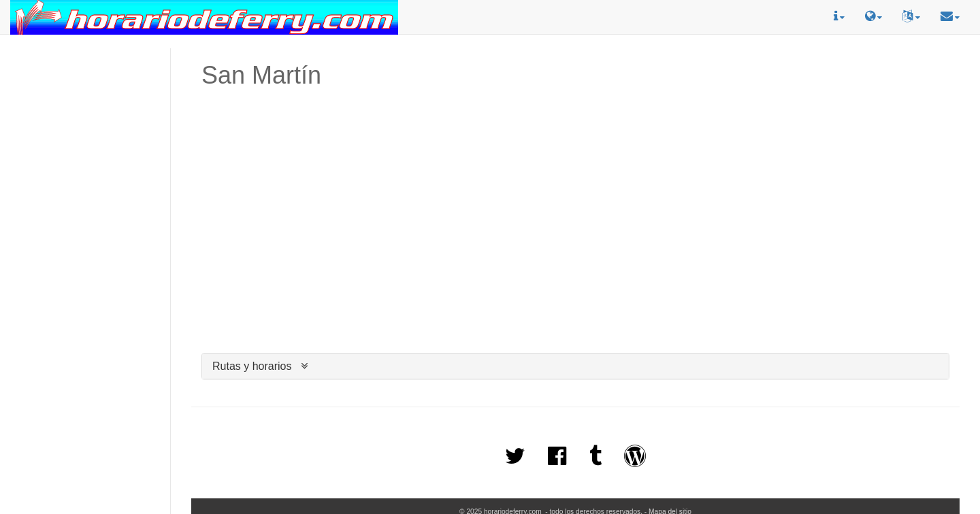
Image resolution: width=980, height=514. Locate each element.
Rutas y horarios (252, 366)
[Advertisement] (85, 109)
